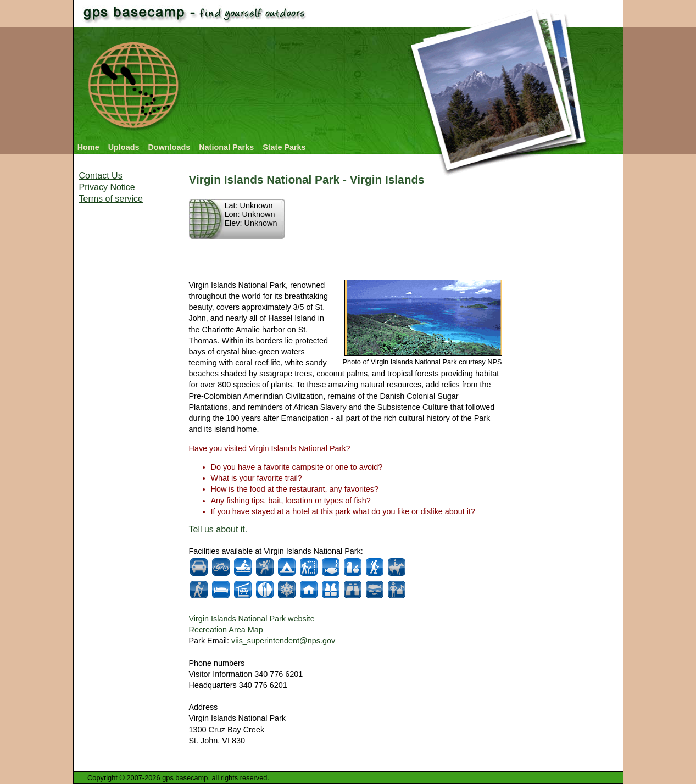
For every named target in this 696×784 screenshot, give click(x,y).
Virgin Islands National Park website (252, 619)
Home (88, 147)
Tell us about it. (218, 529)
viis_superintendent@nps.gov (283, 641)
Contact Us (101, 176)
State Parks (284, 147)
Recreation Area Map (226, 630)
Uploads (124, 147)
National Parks (226, 147)
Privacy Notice (107, 187)
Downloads (169, 147)
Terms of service (111, 199)
